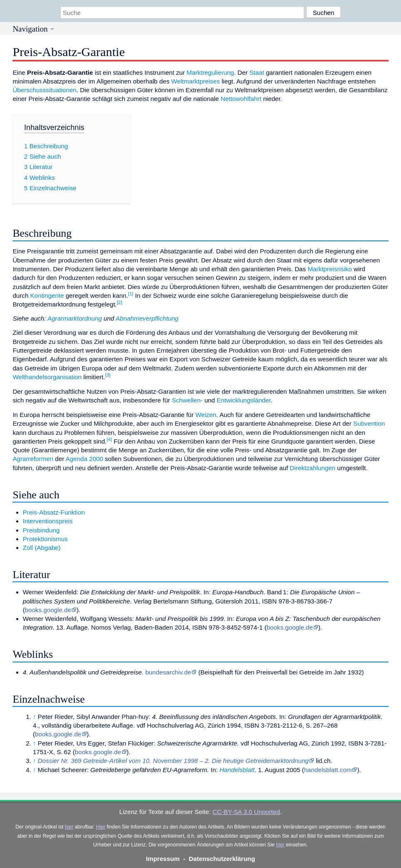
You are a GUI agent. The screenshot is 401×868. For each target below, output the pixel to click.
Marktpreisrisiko (330, 269)
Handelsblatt (237, 770)
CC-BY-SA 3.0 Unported (246, 812)
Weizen (206, 415)
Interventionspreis (48, 521)
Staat (257, 72)
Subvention (369, 423)
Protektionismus (45, 539)
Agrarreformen (33, 459)
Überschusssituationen (44, 90)
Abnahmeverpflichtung (147, 318)
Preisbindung (41, 530)
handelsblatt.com (328, 770)
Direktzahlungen (312, 468)
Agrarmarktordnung (75, 318)
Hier (101, 827)
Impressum (163, 859)
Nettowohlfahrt (241, 99)
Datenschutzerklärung (222, 859)
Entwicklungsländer (244, 400)
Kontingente (47, 295)
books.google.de (48, 610)
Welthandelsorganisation (47, 377)
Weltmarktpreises (196, 81)
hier (69, 827)
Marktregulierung (210, 72)
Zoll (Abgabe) (42, 548)
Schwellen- (187, 400)
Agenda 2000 (84, 459)
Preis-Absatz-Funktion (54, 512)
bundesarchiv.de (168, 672)
